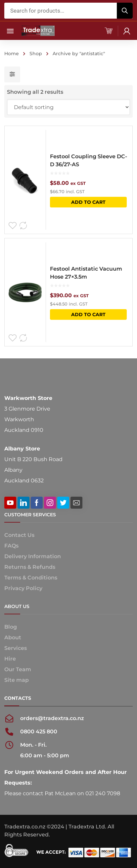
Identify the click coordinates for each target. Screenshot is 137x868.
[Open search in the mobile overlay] (68, 11)
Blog (11, 627)
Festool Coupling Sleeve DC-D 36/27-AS (89, 160)
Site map (17, 680)
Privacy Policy (23, 588)
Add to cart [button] (88, 202)
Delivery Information (33, 556)
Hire (10, 659)
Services (16, 648)
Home (12, 54)
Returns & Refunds (30, 567)
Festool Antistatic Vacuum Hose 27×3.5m (86, 273)
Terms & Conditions (31, 578)
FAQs (11, 546)
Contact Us (19, 535)
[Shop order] (68, 107)
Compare (23, 226)
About (13, 637)
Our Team (18, 669)
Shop (36, 54)
